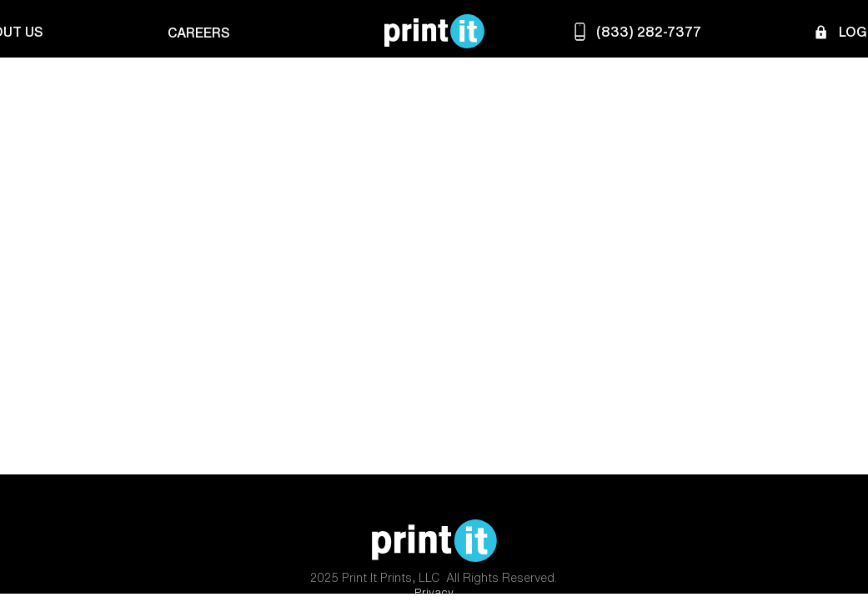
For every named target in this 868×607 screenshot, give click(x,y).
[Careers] (196, 33)
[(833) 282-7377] (635, 32)
